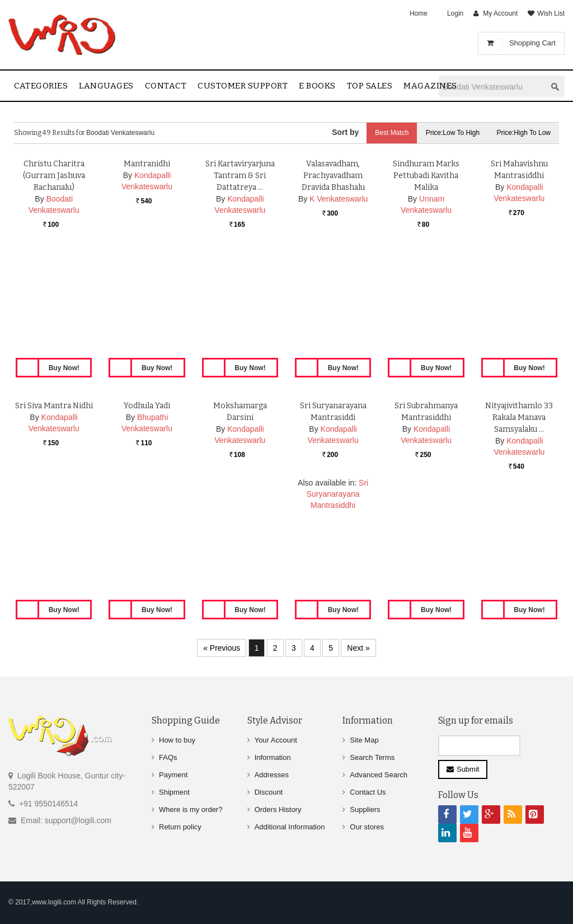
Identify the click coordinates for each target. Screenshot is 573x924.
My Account (500, 13)
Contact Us (368, 792)
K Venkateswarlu (339, 310)
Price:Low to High (453, 133)
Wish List (551, 13)
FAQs (168, 757)
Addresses (272, 775)
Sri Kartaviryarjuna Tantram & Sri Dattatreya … (240, 286)
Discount (269, 792)
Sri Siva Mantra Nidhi (54, 517)
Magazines (430, 86)
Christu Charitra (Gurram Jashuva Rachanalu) (54, 286)
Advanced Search (379, 775)
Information (273, 757)
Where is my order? (191, 809)
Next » (358, 648)
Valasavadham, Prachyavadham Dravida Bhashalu (333, 286)
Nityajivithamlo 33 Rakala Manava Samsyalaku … (519, 528)
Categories (41, 86)
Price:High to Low (524, 133)
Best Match (392, 133)
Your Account (276, 740)
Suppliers (365, 809)
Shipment (174, 792)
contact (166, 86)
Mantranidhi (147, 275)
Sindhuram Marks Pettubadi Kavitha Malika (426, 286)
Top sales (370, 86)
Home (419, 13)
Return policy (180, 827)
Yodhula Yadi (147, 517)
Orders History (278, 809)
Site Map (364, 740)
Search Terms (372, 757)
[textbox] (492, 87)
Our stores (367, 827)
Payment (173, 775)
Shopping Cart (532, 43)
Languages (106, 86)
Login (455, 13)
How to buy (177, 740)
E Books (317, 86)
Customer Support (243, 86)
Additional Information (290, 827)
